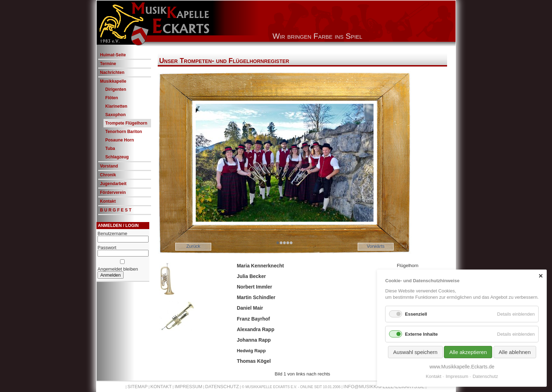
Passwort (107, 248)
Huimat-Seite (113, 55)
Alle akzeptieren (468, 352)
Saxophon (115, 115)
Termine (108, 64)
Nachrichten (112, 72)
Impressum (189, 387)
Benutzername (112, 233)
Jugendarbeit (113, 184)
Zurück (193, 246)
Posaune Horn (120, 140)
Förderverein (113, 192)
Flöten (112, 98)
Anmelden (111, 275)
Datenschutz (222, 387)
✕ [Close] (541, 276)
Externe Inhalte (421, 334)
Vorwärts (376, 246)
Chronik (108, 175)
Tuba (110, 148)
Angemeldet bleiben (118, 269)
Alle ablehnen (515, 352)
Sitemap (137, 387)
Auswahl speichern (415, 352)
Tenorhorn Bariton (124, 132)
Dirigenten (116, 89)
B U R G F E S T (116, 210)
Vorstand (109, 166)
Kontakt (108, 201)
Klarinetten (116, 106)
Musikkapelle (113, 81)
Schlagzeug (117, 157)
